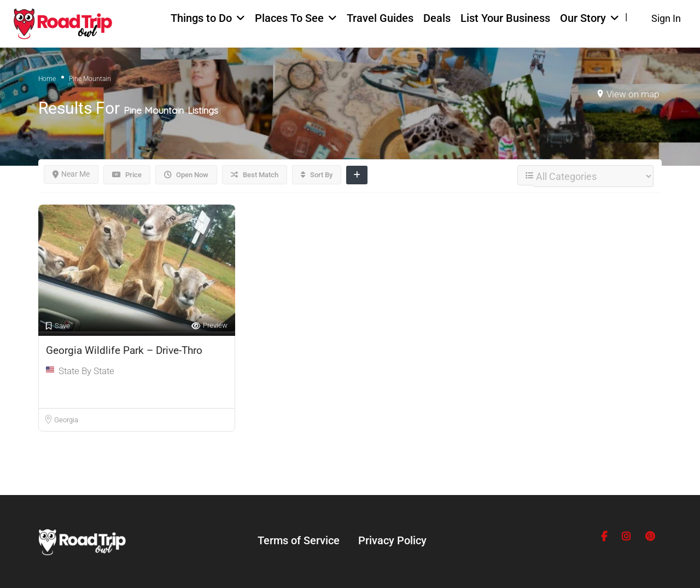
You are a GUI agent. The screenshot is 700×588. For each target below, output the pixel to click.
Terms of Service (299, 540)
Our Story (583, 18)
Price (127, 175)
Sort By (317, 175)
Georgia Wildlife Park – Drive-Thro (124, 350)
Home (47, 79)
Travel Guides (380, 18)
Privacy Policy (392, 540)
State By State (86, 371)
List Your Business (505, 18)
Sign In (666, 18)
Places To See (289, 18)
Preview (209, 326)
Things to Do (201, 18)
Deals (437, 18)
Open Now (186, 175)
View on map (633, 94)
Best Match (255, 175)
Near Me (71, 174)
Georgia (66, 420)
